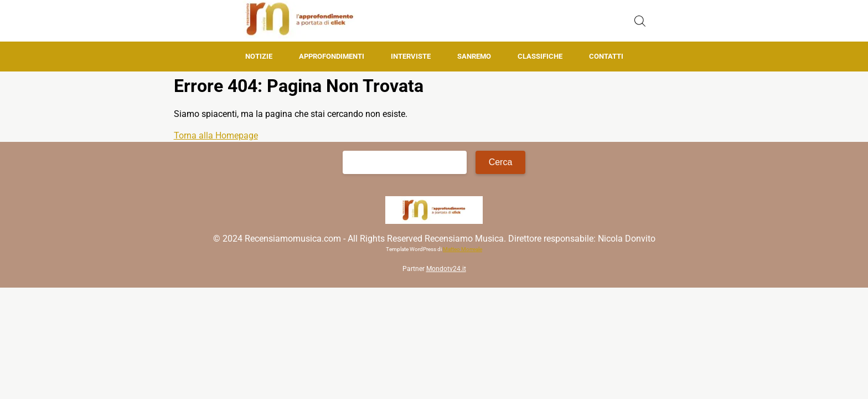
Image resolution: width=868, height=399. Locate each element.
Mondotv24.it (446, 269)
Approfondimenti (332, 56)
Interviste (411, 56)
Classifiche (540, 56)
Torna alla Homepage (216, 135)
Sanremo (474, 56)
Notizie (259, 56)
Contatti (606, 56)
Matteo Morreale (463, 249)
